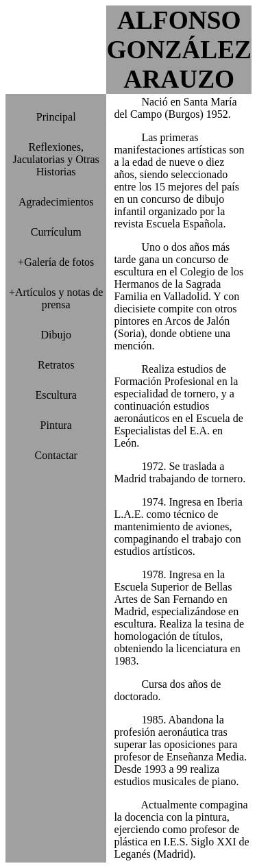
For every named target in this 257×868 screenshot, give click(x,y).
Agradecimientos (56, 202)
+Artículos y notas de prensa (56, 298)
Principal (56, 117)
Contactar (56, 455)
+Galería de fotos (56, 262)
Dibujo (56, 335)
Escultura (56, 395)
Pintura (56, 425)
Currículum (56, 232)
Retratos (56, 365)
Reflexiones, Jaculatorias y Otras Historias (56, 159)
